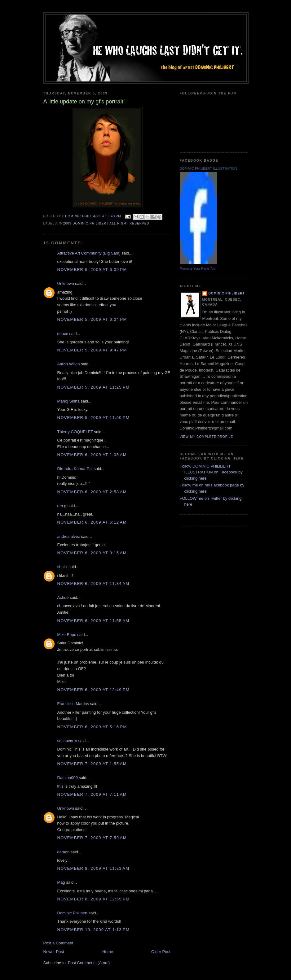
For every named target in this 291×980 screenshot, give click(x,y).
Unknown (66, 283)
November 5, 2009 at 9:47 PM (92, 350)
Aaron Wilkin (69, 364)
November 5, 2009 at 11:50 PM (94, 418)
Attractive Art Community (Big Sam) (89, 253)
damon (64, 852)
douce (63, 334)
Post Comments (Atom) (89, 963)
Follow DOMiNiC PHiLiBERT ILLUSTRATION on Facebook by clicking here (211, 472)
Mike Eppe (67, 635)
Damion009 (68, 778)
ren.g (62, 506)
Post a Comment (58, 943)
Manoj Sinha (68, 401)
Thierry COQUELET (75, 432)
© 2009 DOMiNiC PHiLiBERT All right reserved (104, 223)
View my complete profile (207, 437)
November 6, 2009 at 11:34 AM (93, 584)
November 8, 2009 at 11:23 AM (93, 868)
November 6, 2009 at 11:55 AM (93, 621)
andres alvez (69, 536)
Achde (63, 597)
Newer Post (54, 952)
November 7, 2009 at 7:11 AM (92, 794)
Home (108, 952)
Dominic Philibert (73, 913)
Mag (61, 882)
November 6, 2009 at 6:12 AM (92, 522)
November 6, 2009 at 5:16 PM (92, 727)
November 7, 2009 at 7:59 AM (92, 838)
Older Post (161, 952)
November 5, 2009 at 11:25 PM (94, 387)
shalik (62, 567)
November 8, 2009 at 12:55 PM (94, 899)
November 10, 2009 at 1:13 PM (94, 930)
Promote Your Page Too (198, 268)
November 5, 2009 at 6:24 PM (92, 319)
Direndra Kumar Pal (75, 469)
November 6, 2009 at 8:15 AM (92, 553)
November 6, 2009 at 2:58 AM (92, 492)
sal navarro (67, 741)
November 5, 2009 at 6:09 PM (92, 270)
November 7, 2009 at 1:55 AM (92, 764)
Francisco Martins (73, 704)
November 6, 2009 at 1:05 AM (92, 455)
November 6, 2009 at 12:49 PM (94, 690)
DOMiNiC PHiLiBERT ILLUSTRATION (209, 168)
